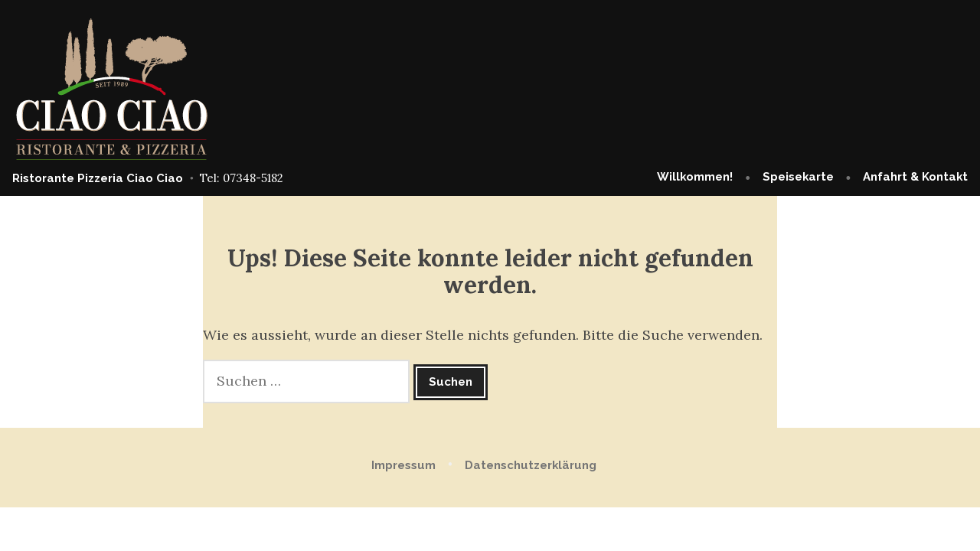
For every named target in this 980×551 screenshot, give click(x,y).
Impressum (403, 465)
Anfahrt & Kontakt (915, 177)
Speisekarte (798, 177)
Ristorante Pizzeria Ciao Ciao (98, 178)
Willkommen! (695, 177)
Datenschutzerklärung (531, 465)
